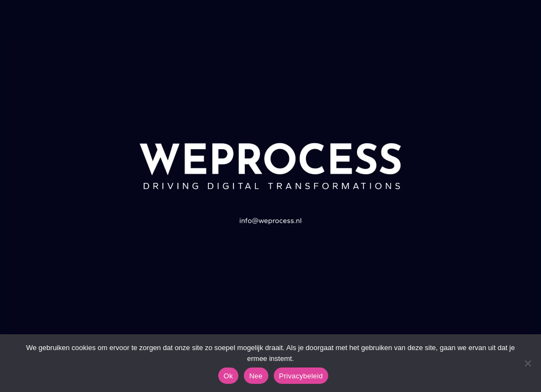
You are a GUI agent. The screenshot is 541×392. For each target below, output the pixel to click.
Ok (228, 376)
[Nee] (527, 363)
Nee (256, 376)
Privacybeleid (301, 376)
